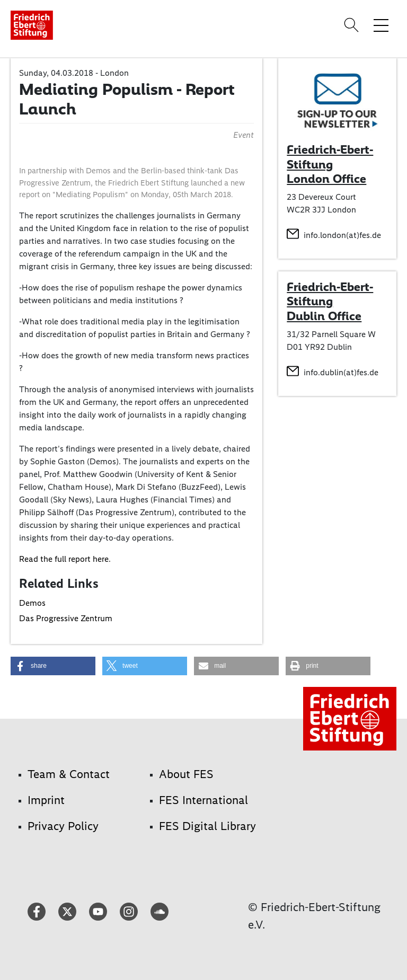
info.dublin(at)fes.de (341, 372)
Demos (32, 603)
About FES (186, 774)
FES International (203, 800)
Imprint (46, 800)
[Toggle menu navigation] (381, 25)
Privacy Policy (63, 826)
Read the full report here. (65, 559)
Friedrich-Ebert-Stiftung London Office (330, 164)
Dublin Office (324, 316)
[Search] (353, 25)
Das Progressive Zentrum (66, 618)
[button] (53, 666)
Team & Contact (69, 774)
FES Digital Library (207, 826)
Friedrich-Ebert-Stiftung (330, 294)
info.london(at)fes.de (342, 235)
